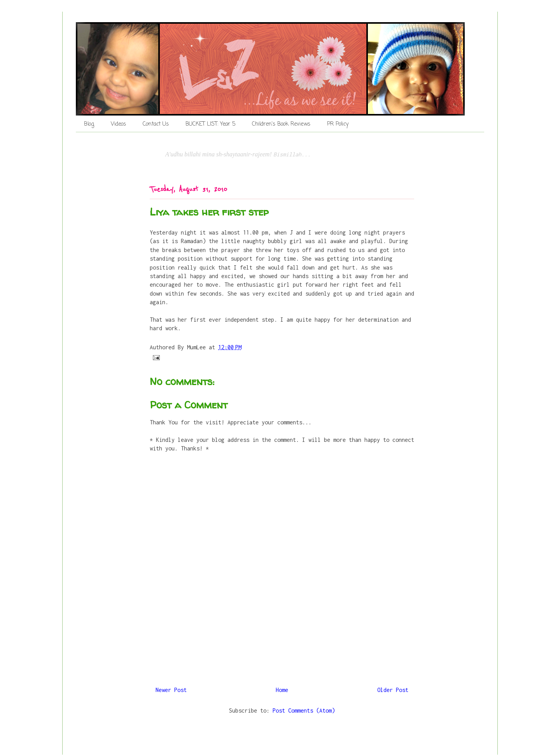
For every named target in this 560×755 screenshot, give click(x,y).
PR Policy (338, 124)
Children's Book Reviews (281, 124)
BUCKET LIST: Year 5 (210, 124)
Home (282, 690)
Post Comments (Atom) (304, 710)
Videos (118, 124)
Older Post (393, 690)
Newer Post (171, 690)
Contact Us (156, 124)
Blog (89, 124)
